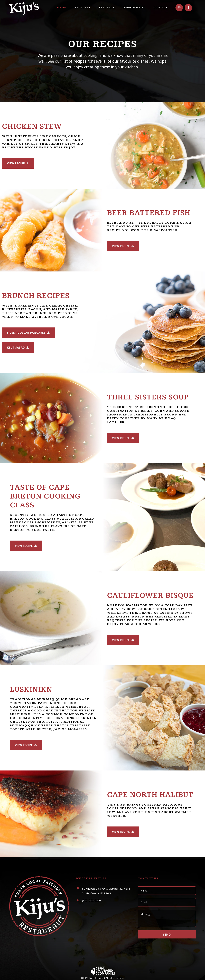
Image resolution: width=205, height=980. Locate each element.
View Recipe (18, 163)
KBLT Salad (18, 348)
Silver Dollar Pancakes (28, 333)
